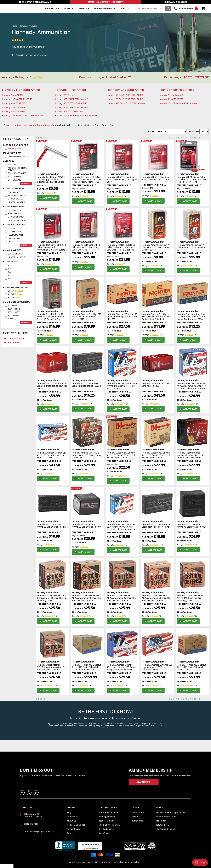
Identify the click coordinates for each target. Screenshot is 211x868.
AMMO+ (83, 8)
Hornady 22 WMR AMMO (171, 99)
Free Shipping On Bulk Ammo (35, 2)
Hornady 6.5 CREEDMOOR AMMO (71, 103)
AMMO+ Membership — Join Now (106, 2)
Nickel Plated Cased (18, 196)
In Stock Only (15, 149)
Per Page (194, 131)
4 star (11, 294)
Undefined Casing (16, 202)
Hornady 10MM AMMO (13, 107)
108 (9, 275)
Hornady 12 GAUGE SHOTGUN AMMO (125, 95)
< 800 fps (12, 319)
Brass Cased (14, 192)
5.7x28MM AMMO (15, 177)
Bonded (12, 228)
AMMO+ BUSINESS (104, 8)
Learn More (144, 782)
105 (9, 272)
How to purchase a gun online (171, 812)
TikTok (36, 793)
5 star (11, 291)
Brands (68, 8)
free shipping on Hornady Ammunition (30, 125)
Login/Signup (196, 8)
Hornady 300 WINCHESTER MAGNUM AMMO (76, 116)
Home (14, 26)
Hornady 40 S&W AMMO (14, 111)
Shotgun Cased (16, 199)
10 (191, 138)
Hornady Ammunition (18, 157)
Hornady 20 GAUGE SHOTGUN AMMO (125, 99)
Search (168, 8)
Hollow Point (15, 238)
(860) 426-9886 (185, 8)
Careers (71, 833)
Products (51, 8)
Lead (10, 241)
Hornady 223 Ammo (64, 95)
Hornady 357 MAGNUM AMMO (17, 99)
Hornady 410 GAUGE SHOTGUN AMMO (126, 103)
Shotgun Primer (16, 217)
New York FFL (163, 825)
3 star (11, 298)
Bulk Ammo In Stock (176, 2)
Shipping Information (109, 825)
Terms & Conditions (77, 825)
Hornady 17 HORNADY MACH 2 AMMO (178, 103)
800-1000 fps (14, 316)
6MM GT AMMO (15, 180)
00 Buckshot (14, 254)
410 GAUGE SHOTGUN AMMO (17, 169)
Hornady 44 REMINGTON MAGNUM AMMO (23, 116)
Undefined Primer (16, 220)
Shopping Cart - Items (203, 8)
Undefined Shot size (18, 257)
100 (9, 265)
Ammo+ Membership (109, 812)
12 (199, 138)
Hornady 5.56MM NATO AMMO (70, 111)
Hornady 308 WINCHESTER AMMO (71, 99)
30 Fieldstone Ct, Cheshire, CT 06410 (33, 815)
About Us (71, 821)
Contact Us (72, 817)
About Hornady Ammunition (32, 55)
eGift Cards (137, 821)
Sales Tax (103, 833)
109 (9, 278)
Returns (136, 817)
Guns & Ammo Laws (166, 817)
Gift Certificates (106, 829)
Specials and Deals (15, 338)
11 (195, 138)
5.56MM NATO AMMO (17, 173)
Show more (26, 184)
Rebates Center (106, 821)
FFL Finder (161, 821)
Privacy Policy (73, 829)
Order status (138, 812)
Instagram (22, 793)
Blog (69, 812)
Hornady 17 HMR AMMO (171, 95)
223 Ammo (13, 165)
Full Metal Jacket (16, 235)
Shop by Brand (12, 343)
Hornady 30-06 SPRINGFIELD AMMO (72, 107)
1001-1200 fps (14, 312)
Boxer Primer (14, 210)
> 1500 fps (13, 306)
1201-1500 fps (14, 309)
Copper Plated (15, 232)
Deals (123, 8)
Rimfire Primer (15, 213)
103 (9, 269)
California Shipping (166, 829)
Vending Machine (107, 817)
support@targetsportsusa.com (40, 831)
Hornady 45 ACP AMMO (14, 103)
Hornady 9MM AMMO (13, 95)
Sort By (150, 131)
